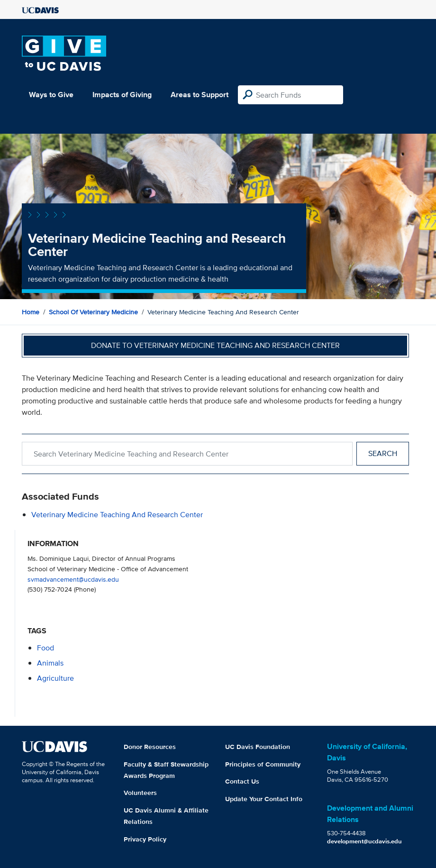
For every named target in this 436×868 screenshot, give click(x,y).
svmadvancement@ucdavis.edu (73, 579)
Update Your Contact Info (264, 799)
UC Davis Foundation (258, 747)
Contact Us (242, 781)
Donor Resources (150, 747)
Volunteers (140, 793)
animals (50, 663)
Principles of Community (263, 764)
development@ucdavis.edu (364, 841)
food (45, 648)
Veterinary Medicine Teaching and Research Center (117, 515)
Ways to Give (51, 95)
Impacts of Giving (122, 95)
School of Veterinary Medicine (93, 312)
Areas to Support (200, 95)
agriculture (55, 678)
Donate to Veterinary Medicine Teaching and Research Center (215, 345)
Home (31, 312)
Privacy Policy (145, 839)
